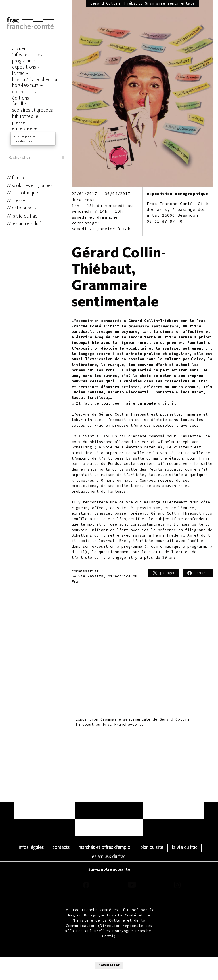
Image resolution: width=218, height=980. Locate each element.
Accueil (15, 49)
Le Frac (14, 74)
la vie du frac (25, 173)
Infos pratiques (23, 55)
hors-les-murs (21, 86)
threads (41, 876)
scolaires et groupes (32, 143)
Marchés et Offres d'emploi (122, 848)
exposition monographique (177, 194)
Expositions (20, 67)
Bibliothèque (25, 150)
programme (19, 61)
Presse (18, 158)
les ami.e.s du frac (29, 181)
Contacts (78, 848)
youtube (132, 876)
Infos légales (48, 848)
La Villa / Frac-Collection (31, 80)
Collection (18, 92)
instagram (177, 876)
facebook (86, 876)
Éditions (16, 98)
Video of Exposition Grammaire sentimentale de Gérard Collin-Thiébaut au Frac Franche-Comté (142, 660)
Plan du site (169, 848)
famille (19, 135)
